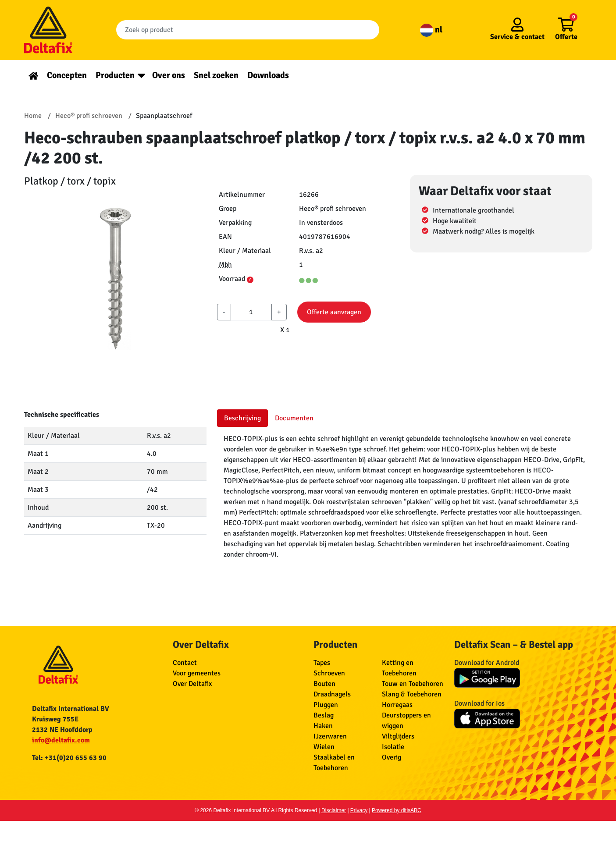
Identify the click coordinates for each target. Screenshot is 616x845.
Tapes (322, 663)
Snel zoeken (216, 75)
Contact (185, 663)
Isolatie (393, 747)
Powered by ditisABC (397, 810)
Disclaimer (334, 810)
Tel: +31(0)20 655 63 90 (69, 758)
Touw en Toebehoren (413, 684)
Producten (115, 75)
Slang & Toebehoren (412, 694)
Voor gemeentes (197, 673)
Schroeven (329, 673)
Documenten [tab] (294, 418)
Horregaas (397, 705)
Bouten (324, 684)
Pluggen (326, 705)
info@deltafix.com (61, 740)
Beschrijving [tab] (242, 418)
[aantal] (251, 312)
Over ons (169, 75)
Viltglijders (398, 736)
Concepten (67, 75)
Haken (323, 726)
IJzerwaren (330, 736)
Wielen (324, 747)
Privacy (359, 810)
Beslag (324, 715)
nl (431, 30)
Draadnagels (332, 694)
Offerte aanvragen (334, 312)
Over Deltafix (192, 684)
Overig (392, 757)
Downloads (268, 75)
